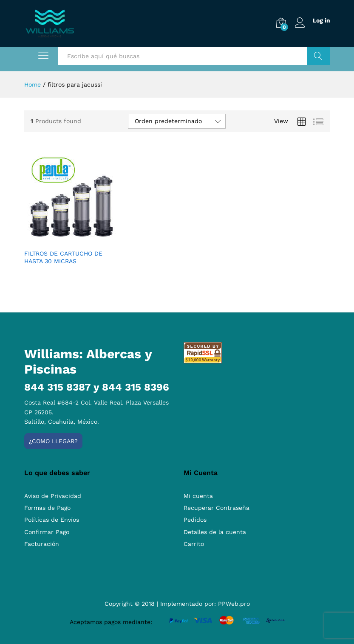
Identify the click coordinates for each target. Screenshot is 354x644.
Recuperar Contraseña (217, 508)
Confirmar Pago (47, 532)
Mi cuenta (198, 496)
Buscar (319, 56)
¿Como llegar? (53, 441)
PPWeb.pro (234, 604)
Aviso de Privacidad (53, 496)
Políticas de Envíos (52, 520)
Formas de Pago (47, 508)
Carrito (194, 544)
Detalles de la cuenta (215, 532)
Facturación (42, 544)
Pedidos (195, 520)
